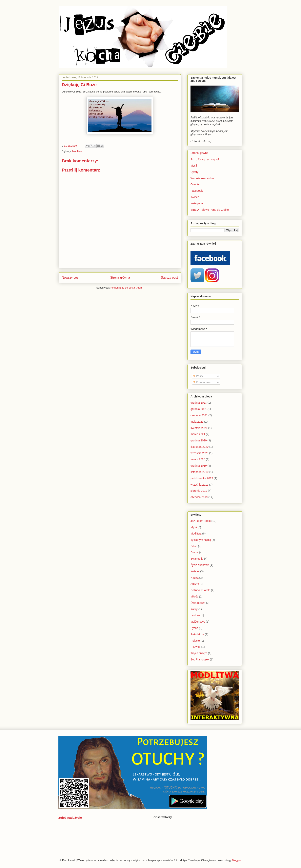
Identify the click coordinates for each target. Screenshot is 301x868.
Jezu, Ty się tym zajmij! (205, 159)
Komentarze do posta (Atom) (127, 288)
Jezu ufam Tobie (201, 521)
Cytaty (194, 172)
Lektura (195, 615)
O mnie (195, 184)
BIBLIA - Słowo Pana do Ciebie (210, 210)
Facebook (197, 191)
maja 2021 (197, 422)
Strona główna (120, 278)
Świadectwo (198, 603)
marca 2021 (198, 434)
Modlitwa (77, 151)
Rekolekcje (197, 634)
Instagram (197, 203)
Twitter (195, 197)
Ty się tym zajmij (201, 540)
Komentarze (202, 382)
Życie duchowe (200, 565)
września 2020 (199, 453)
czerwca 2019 (199, 497)
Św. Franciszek (200, 659)
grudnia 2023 (199, 403)
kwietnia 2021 (199, 428)
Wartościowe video (202, 178)
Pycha (194, 628)
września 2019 (199, 485)
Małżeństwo (198, 622)
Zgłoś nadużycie (70, 818)
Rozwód (196, 647)
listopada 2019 (200, 472)
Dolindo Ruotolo (200, 590)
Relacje (195, 641)
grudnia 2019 (199, 466)
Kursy (194, 609)
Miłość (194, 596)
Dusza (194, 552)
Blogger (236, 860)
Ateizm (195, 584)
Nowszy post (70, 278)
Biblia (194, 546)
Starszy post (169, 278)
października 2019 (202, 478)
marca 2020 (198, 459)
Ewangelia (197, 559)
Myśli (194, 166)
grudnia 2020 (199, 440)
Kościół (195, 571)
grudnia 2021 (199, 409)
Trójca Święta (199, 653)
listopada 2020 (200, 447)
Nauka (194, 578)
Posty (198, 376)
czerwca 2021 (199, 415)
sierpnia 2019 (199, 491)
